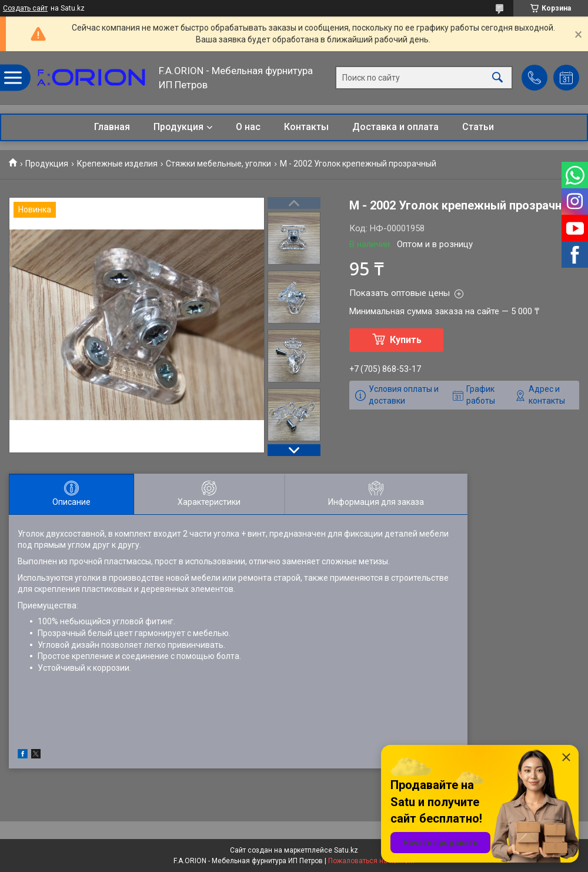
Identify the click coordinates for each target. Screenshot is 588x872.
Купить (406, 340)
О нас (248, 127)
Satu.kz (346, 850)
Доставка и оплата (395, 127)
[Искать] (497, 78)
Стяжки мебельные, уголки (218, 164)
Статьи (478, 127)
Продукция (178, 127)
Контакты (306, 127)
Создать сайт (25, 8)
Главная (112, 127)
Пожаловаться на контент (372, 861)
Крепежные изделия (117, 164)
